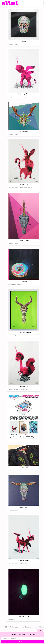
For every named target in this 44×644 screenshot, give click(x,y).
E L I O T (8, 627)
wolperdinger (23, 97)
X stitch (16, 44)
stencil (22, 188)
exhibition (11, 440)
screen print (15, 97)
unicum (11, 44)
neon (10, 97)
